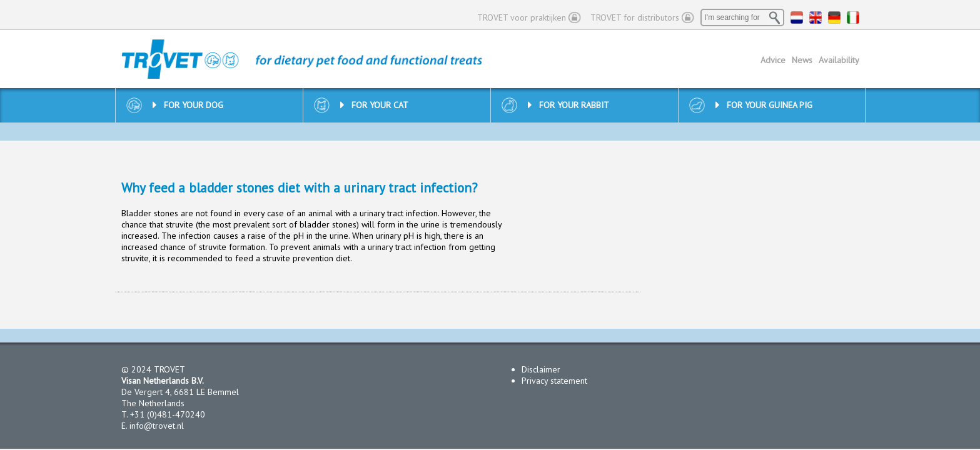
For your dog (188, 105)
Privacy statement (554, 381)
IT (853, 17)
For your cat (374, 105)
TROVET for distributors (635, 17)
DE (834, 17)
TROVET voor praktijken (522, 17)
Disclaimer (541, 369)
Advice (773, 60)
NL (797, 17)
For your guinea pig (764, 105)
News (802, 60)
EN (816, 17)
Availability (839, 60)
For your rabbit (568, 105)
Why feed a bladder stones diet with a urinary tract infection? (300, 188)
